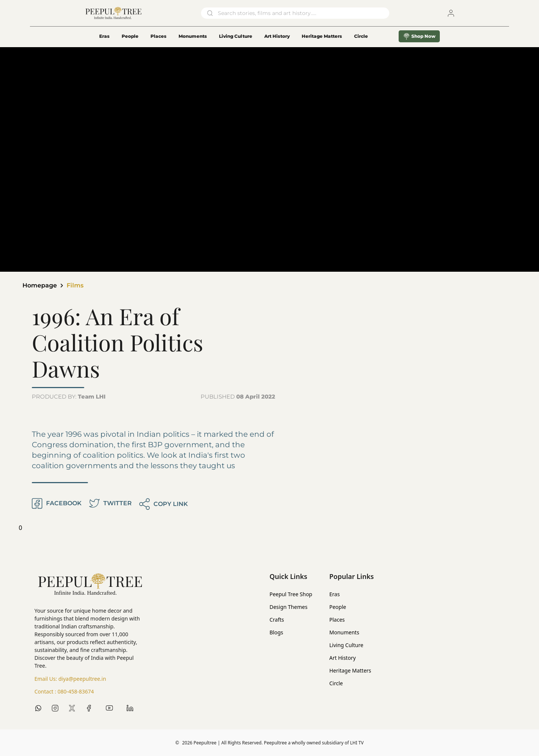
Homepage (40, 285)
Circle (336, 683)
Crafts (277, 620)
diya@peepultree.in (82, 679)
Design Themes (288, 607)
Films (75, 285)
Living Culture (236, 36)
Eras (104, 36)
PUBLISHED (238, 397)
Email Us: (70, 679)
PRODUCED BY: (69, 397)
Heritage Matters (322, 36)
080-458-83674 (76, 691)
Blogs (276, 632)
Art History (277, 36)
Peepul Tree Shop (291, 594)
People (130, 36)
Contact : (64, 692)
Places (159, 36)
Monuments (193, 36)
